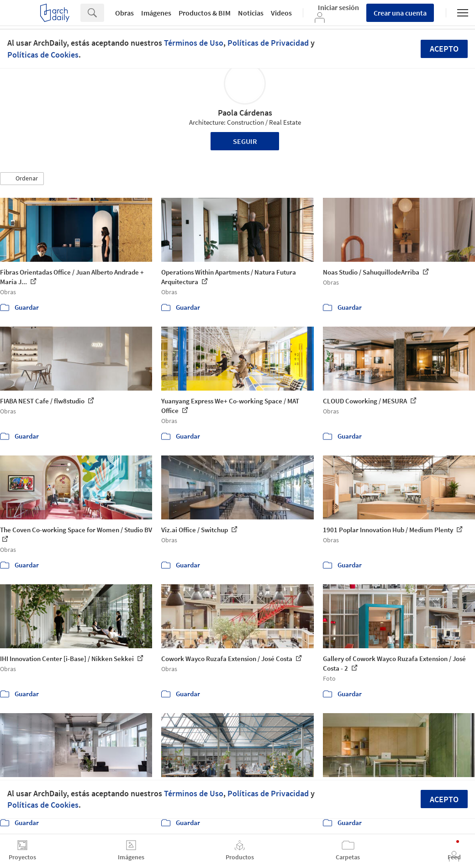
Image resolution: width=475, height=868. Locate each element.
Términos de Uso (194, 43)
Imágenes (156, 13)
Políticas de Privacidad (268, 43)
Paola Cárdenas (245, 113)
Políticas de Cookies (43, 55)
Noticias (251, 13)
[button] (22, 179)
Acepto (444, 49)
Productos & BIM (205, 13)
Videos (281, 13)
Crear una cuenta (400, 13)
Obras (124, 13)
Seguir (245, 141)
